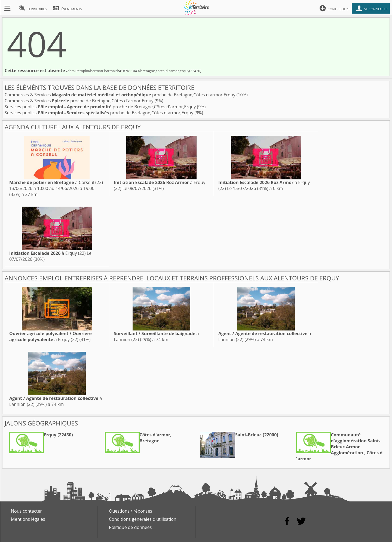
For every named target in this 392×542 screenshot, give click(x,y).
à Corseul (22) (56, 182)
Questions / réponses (131, 511)
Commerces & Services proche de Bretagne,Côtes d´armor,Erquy (121, 95)
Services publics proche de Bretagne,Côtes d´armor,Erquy (101, 107)
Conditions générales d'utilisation (143, 519)
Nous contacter (26, 511)
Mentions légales (28, 519)
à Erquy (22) (47, 253)
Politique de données (130, 527)
